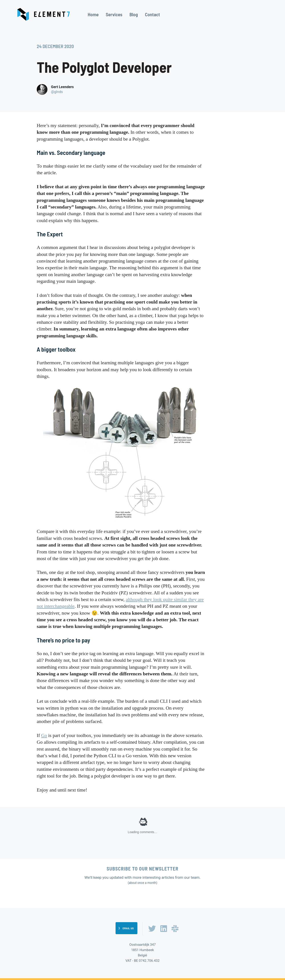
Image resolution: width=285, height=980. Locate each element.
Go (44, 735)
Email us (128, 928)
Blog (134, 14)
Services (114, 14)
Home (93, 14)
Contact (152, 14)
